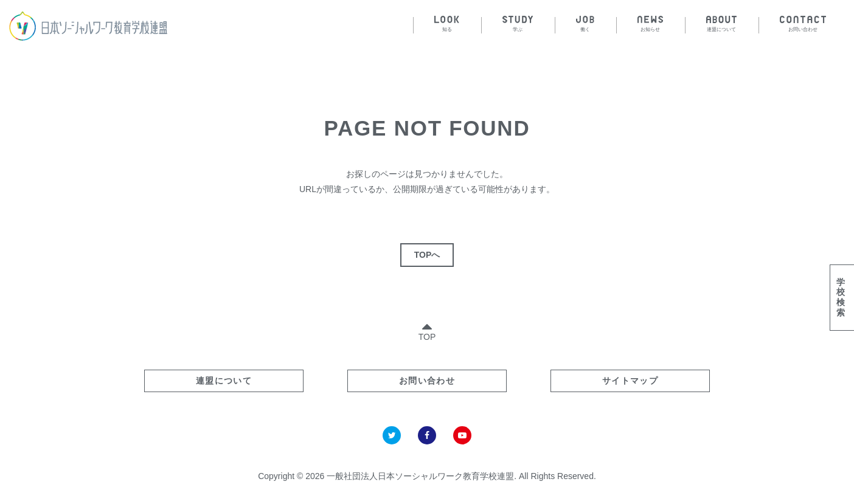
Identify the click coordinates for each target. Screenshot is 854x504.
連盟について (224, 381)
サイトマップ (630, 381)
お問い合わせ (427, 381)
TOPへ (427, 255)
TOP (427, 330)
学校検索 (841, 297)
